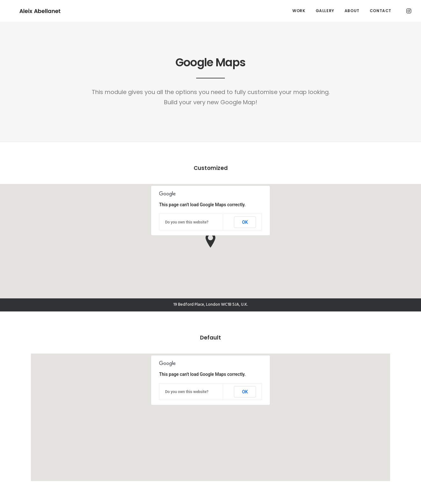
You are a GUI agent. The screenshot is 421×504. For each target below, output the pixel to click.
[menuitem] (299, 11)
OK (245, 222)
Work (299, 11)
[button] (408, 11)
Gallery (325, 11)
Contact (381, 11)
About (352, 11)
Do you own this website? (187, 222)
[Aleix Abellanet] (30, 11)
